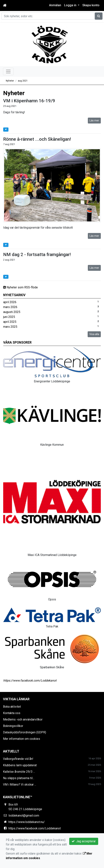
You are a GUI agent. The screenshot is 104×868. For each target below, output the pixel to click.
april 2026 (10, 302)
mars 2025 (10, 327)
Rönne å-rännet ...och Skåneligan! (37, 139)
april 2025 (10, 322)
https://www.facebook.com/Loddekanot (30, 681)
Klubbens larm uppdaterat (20, 765)
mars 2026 (10, 307)
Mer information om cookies (22, 739)
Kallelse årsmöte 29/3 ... (19, 772)
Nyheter (10, 81)
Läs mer (94, 120)
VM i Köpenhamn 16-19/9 (29, 101)
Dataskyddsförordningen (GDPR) (25, 732)
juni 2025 (9, 317)
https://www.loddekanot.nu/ (27, 822)
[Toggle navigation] (8, 71)
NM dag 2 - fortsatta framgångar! (37, 255)
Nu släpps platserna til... (19, 778)
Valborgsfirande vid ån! (18, 759)
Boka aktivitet (12, 707)
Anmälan (55, 5)
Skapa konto (91, 5)
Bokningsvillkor (13, 726)
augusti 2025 (12, 312)
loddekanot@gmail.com (24, 816)
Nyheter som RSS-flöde (20, 287)
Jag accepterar (84, 841)
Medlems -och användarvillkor (23, 719)
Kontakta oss (12, 713)
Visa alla (94, 334)
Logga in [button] (71, 5)
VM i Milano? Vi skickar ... (20, 785)
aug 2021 (23, 81)
